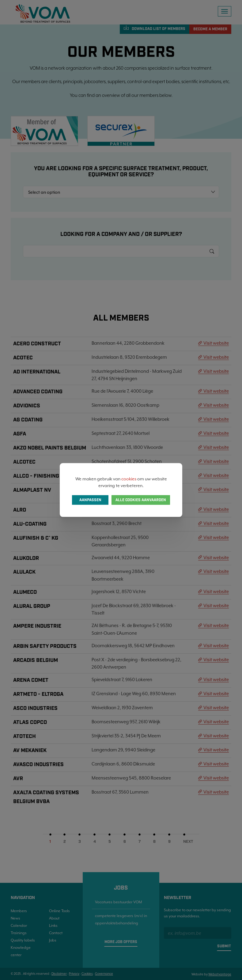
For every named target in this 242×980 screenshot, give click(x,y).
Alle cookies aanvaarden (141, 500)
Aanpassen (90, 500)
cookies (129, 479)
